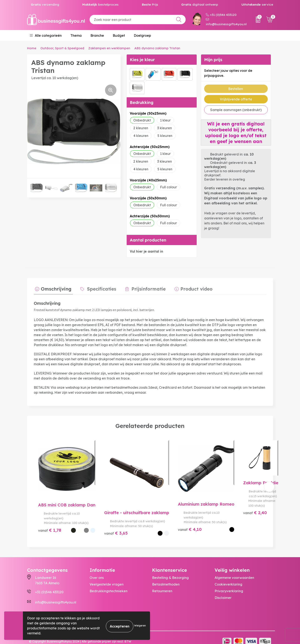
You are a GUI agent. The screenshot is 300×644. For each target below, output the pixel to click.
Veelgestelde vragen (107, 577)
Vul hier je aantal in (146, 251)
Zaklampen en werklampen (109, 48)
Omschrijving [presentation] (55, 288)
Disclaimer (223, 590)
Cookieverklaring (228, 577)
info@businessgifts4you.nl (226, 22)
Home (32, 48)
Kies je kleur (142, 60)
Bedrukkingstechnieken (109, 583)
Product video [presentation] (187, 288)
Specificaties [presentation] (98, 288)
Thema (76, 35)
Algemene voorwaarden (234, 570)
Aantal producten (148, 240)
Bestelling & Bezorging (170, 570)
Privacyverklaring (229, 583)
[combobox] (138, 20)
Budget (119, 35)
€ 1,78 (50, 526)
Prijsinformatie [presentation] (142, 288)
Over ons (97, 570)
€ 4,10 (166, 521)
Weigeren (140, 626)
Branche (97, 35)
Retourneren (162, 583)
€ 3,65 (108, 521)
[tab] (52, 289)
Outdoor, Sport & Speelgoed (62, 48)
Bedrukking (142, 102)
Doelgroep (142, 35)
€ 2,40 (224, 526)
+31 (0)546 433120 (221, 15)
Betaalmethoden (166, 577)
